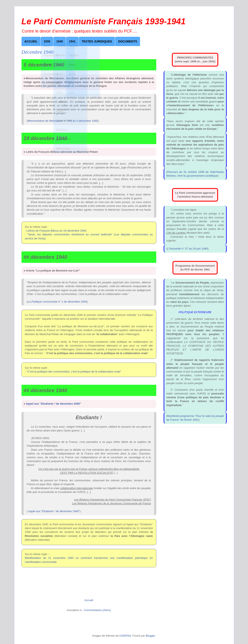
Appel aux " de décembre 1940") (54, 511)
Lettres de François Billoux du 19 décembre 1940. (57, 231)
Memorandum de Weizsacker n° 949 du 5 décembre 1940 (63, 121)
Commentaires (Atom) (97, 610)
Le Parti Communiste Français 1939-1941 (104, 21)
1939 (47, 41)
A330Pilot (125, 636)
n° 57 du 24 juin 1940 (187, 249)
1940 (60, 41)
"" (74, 372)
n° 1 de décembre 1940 (57, 302)
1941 (72, 41)
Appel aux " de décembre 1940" (53, 404)
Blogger (150, 636)
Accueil (31, 41)
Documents (128, 41)
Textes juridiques (97, 41)
